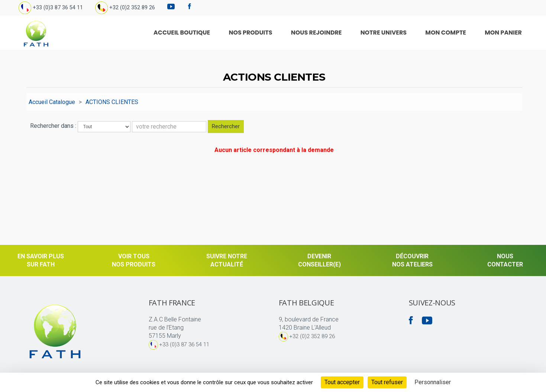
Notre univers (406, 33)
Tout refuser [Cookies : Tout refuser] (387, 382)
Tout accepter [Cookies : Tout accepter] (342, 382)
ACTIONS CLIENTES (112, 102)
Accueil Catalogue (52, 102)
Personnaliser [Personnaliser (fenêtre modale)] (433, 382)
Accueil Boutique (234, 33)
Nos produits (292, 33)
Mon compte (458, 33)
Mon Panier (506, 33)
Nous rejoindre (348, 33)
